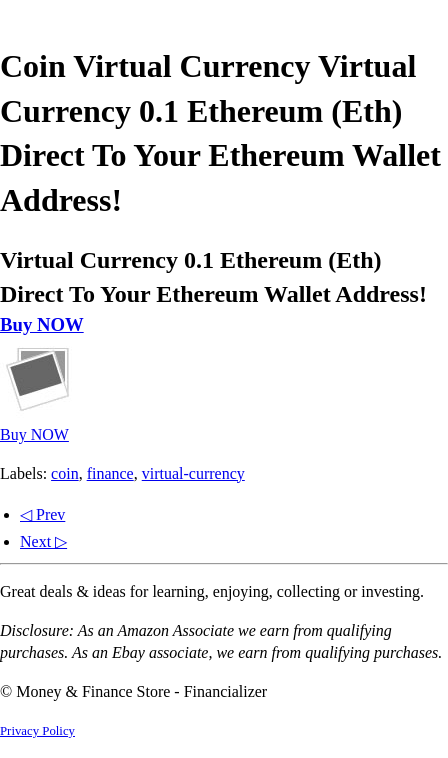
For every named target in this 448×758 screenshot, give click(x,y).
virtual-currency (193, 473)
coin (65, 473)
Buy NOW (42, 324)
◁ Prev (42, 514)
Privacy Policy (37, 731)
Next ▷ (43, 541)
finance (110, 473)
